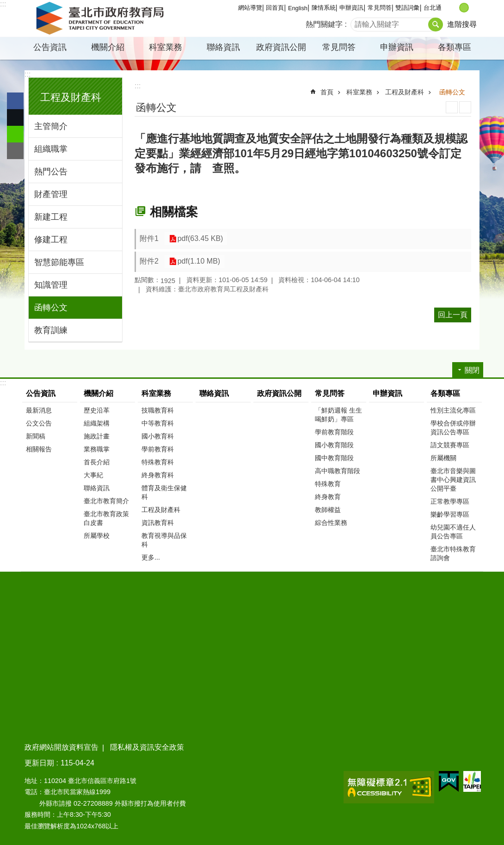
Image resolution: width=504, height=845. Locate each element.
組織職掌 (51, 149)
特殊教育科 (158, 462)
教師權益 (328, 510)
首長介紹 (97, 462)
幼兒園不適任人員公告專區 (453, 532)
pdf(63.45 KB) (199, 239)
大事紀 (93, 475)
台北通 (433, 8)
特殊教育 (328, 484)
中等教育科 (158, 423)
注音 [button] (465, 107)
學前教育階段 (334, 432)
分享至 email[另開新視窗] (15, 151)
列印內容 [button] (452, 107)
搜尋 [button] (436, 25)
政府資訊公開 (281, 47)
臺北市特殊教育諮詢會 (453, 553)
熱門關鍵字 (324, 24)
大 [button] (474, 8)
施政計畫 (97, 436)
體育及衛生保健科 (164, 492)
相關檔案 (174, 212)
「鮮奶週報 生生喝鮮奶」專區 (338, 415)
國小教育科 (158, 436)
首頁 (327, 92)
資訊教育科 (158, 523)
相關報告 (39, 449)
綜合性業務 (331, 523)
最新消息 (39, 410)
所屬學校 (97, 536)
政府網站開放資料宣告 (61, 747)
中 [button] (464, 8)
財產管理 (51, 194)
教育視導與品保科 (164, 540)
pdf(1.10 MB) (197, 262)
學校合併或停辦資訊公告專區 (453, 428)
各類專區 (455, 47)
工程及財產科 (71, 97)
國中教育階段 (334, 458)
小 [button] (454, 8)
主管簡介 (51, 126)
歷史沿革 (97, 410)
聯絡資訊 (223, 47)
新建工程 (51, 217)
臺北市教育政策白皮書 (106, 518)
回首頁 (275, 8)
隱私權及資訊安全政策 (147, 747)
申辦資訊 (351, 8)
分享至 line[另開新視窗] (15, 134)
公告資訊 (50, 47)
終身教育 (328, 497)
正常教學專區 (450, 501)
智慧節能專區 (59, 262)
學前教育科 (158, 449)
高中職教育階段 (338, 471)
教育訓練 (51, 330)
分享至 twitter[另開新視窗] (15, 117)
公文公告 (39, 423)
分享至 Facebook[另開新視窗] (15, 101)
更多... (151, 557)
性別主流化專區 (453, 410)
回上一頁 (453, 315)
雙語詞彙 (407, 8)
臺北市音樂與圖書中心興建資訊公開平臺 (453, 480)
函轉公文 (51, 308)
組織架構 (97, 423)
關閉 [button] (472, 370)
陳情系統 (324, 8)
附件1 (149, 238)
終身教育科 (158, 475)
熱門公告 (51, 172)
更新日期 (39, 763)
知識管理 (51, 285)
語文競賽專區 (450, 445)
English (298, 8)
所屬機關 (443, 458)
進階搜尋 (462, 24)
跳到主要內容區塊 (5, 5)
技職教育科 (158, 410)
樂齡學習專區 (450, 514)
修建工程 (51, 240)
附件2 (149, 261)
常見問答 (380, 8)
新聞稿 (36, 436)
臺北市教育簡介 (106, 501)
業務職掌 (97, 449)
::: (3, 4)
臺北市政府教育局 (102, 19)
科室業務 (166, 47)
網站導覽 (250, 8)
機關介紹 (108, 47)
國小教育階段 (334, 445)
